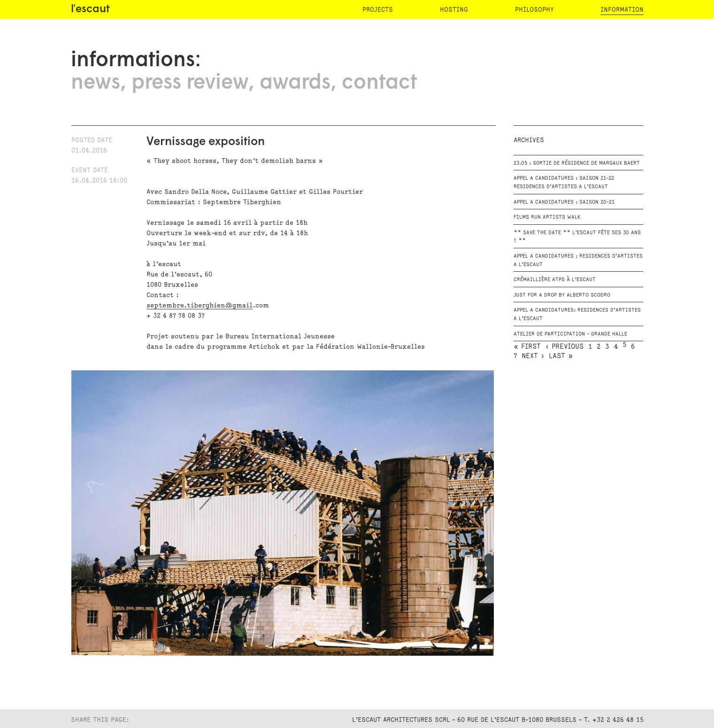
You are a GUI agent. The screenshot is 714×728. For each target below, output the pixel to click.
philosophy (534, 10)
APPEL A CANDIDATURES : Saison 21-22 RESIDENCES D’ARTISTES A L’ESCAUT (564, 183)
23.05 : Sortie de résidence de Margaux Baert (577, 163)
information (622, 10)
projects (378, 10)
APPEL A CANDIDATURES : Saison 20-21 (564, 202)
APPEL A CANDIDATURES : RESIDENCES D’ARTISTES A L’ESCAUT (578, 261)
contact (379, 83)
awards (295, 83)
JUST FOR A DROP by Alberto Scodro (562, 295)
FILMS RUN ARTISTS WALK (547, 217)
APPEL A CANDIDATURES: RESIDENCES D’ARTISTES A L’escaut (577, 314)
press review (190, 83)
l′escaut (90, 10)
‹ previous (564, 347)
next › (533, 356)
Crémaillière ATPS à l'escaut (555, 280)
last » (561, 356)
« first (527, 347)
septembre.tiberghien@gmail (200, 305)
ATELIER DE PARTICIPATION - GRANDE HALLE (570, 334)
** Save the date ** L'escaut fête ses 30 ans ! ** (577, 237)
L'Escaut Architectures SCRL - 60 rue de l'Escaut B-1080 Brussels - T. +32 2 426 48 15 (498, 720)
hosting (454, 10)
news (96, 83)
